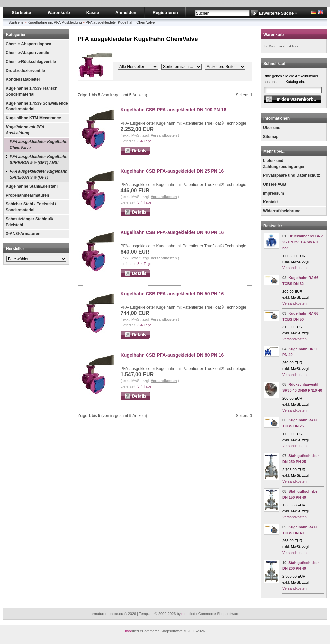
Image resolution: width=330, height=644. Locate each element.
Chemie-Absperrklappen (29, 44)
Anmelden (126, 12)
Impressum (274, 193)
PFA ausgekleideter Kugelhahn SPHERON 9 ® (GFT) (39, 174)
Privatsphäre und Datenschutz (292, 175)
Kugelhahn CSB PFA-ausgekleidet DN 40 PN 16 (172, 232)
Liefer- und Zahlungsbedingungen (284, 164)
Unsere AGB (275, 184)
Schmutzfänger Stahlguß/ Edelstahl (30, 222)
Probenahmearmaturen (27, 195)
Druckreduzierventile (25, 71)
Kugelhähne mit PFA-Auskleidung (26, 130)
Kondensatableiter (23, 79)
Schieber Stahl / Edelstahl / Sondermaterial (31, 207)
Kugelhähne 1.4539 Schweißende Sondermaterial (37, 106)
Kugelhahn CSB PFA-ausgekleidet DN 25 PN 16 (172, 171)
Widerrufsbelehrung (282, 211)
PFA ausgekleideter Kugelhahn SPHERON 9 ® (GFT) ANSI (39, 160)
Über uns (272, 128)
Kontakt (270, 202)
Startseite (21, 12)
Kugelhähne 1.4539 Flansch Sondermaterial (32, 91)
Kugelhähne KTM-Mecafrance (33, 118)
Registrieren (165, 12)
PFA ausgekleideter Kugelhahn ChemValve (39, 145)
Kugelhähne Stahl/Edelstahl (32, 186)
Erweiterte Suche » (278, 13)
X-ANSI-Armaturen (23, 234)
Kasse (93, 12)
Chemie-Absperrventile (27, 53)
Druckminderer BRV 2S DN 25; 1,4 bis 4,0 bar (303, 242)
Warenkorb (59, 12)
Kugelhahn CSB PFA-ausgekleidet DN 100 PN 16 (174, 110)
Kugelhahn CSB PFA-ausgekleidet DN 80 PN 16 (172, 355)
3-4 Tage (144, 141)
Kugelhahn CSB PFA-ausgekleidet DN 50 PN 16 (172, 294)
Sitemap (271, 137)
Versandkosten (164, 135)
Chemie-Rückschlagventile (31, 62)
